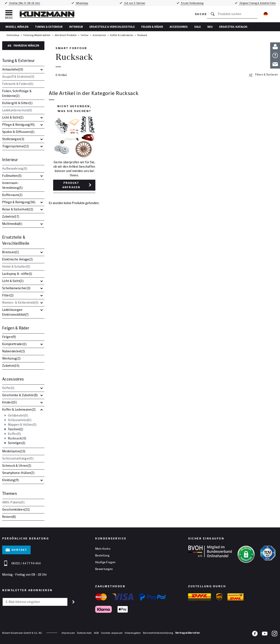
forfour (85, 35)
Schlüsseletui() (20, 420)
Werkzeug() (11, 358)
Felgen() (9, 337)
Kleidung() (10, 480)
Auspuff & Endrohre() (18, 77)
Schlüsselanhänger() (18, 458)
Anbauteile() (13, 69)
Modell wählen (17, 27)
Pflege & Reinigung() (18, 125)
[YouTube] (265, 634)
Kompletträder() (14, 344)
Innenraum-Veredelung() (12, 185)
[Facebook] (255, 634)
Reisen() (9, 517)
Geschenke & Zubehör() (20, 395)
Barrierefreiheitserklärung (158, 633)
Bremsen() (10, 252)
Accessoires (179, 27)
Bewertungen (104, 569)
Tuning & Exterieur (49, 27)
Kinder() (9, 402)
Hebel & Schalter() (16, 266)
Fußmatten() (12, 176)
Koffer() (14, 434)
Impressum (68, 633)
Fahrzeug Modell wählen (37, 35)
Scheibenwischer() (16, 288)
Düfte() (8, 388)
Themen (10, 493)
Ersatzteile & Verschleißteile (112, 27)
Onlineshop (13, 35)
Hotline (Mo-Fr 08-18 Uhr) (24, 3)
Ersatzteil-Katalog (233, 27)
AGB (96, 633)
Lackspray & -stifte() (17, 274)
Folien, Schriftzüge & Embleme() (17, 93)
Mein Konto (103, 549)
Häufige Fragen (105, 562)
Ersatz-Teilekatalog (192, 3)
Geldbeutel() (18, 415)
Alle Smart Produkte (66, 35)
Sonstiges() (17, 443)
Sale (198, 27)
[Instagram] (275, 634)
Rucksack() (17, 438)
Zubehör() (11, 216)
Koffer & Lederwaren (122, 35)
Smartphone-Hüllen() (18, 473)
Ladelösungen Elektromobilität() (15, 312)
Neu (210, 27)
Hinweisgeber (133, 633)
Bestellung (102, 555)
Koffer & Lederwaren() (19, 409)
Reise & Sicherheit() (18, 209)
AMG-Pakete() (13, 502)
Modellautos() (14, 451)
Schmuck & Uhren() (17, 466)
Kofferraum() (12, 195)
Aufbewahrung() (15, 168)
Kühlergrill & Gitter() (17, 103)
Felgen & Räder (152, 27)
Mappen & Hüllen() (22, 425)
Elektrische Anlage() (17, 259)
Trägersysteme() (15, 146)
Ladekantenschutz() (17, 110)
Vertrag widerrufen (187, 633)
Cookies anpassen (112, 633)
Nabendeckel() (13, 351)
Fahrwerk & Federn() (18, 84)
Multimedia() (12, 224)
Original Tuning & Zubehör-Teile (257, 3)
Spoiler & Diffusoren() (18, 132)
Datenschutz (84, 633)
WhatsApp (82, 3)
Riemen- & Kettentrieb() (20, 302)
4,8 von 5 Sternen (134, 3)
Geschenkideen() (16, 509)
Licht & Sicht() (13, 117)
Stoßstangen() (13, 139)
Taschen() (15, 429)
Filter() (8, 295)
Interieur (76, 27)
